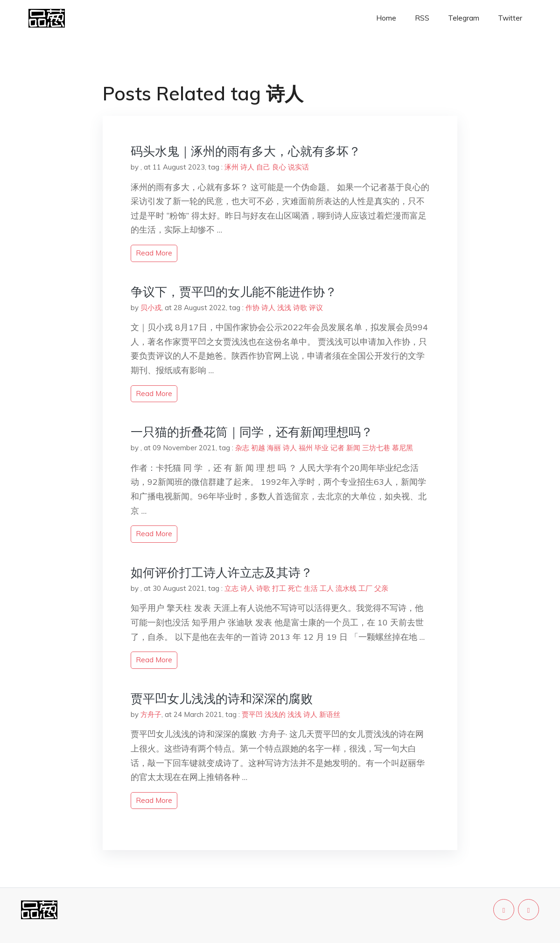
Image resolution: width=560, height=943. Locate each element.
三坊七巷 (376, 448)
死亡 (295, 588)
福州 (306, 448)
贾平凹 (252, 714)
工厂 (365, 588)
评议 (316, 308)
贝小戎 (151, 308)
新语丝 (330, 714)
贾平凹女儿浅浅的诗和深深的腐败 (222, 698)
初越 (258, 448)
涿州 (231, 167)
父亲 (381, 588)
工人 (327, 588)
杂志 (242, 448)
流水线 (346, 588)
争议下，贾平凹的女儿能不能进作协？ (234, 292)
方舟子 (151, 714)
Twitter (510, 18)
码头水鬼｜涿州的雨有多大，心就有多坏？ (246, 151)
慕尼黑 (402, 448)
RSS (422, 18)
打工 (279, 588)
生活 (311, 588)
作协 (252, 308)
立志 (231, 588)
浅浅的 (275, 714)
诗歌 (300, 308)
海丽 (274, 448)
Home (386, 18)
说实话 (298, 167)
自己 (263, 167)
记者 (337, 448)
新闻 (353, 448)
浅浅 (284, 308)
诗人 (247, 167)
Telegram (464, 18)
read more (154, 253)
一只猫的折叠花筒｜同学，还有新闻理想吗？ (252, 432)
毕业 (322, 448)
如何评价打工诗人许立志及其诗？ (222, 572)
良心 (279, 167)
